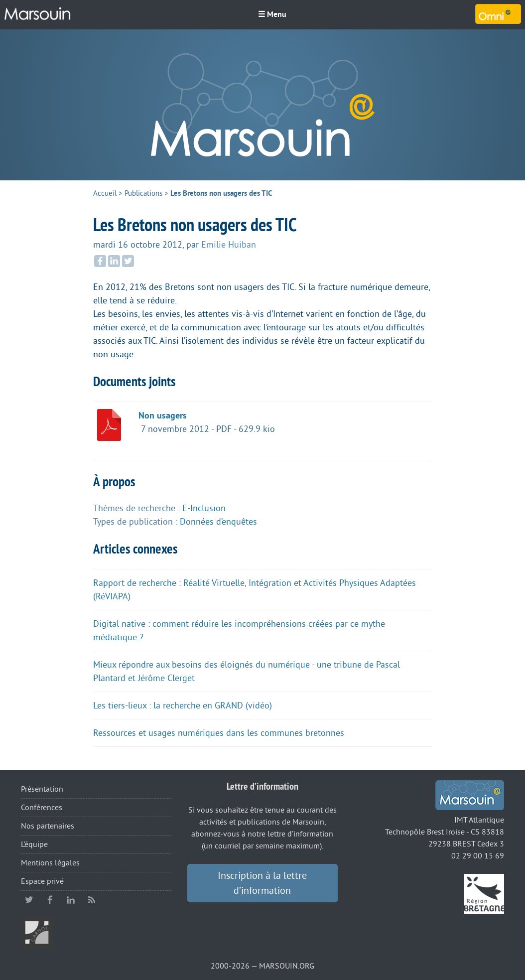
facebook (50, 900)
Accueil (105, 194)
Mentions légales (50, 863)
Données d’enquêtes (218, 522)
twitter (29, 900)
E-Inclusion (204, 508)
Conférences (42, 808)
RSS (92, 900)
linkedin (71, 900)
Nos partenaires (48, 826)
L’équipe (34, 844)
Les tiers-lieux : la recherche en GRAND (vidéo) (183, 705)
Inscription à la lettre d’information (262, 883)
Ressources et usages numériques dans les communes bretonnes (219, 733)
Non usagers (163, 416)
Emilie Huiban (229, 245)
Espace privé (42, 881)
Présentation (42, 789)
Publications (143, 194)
